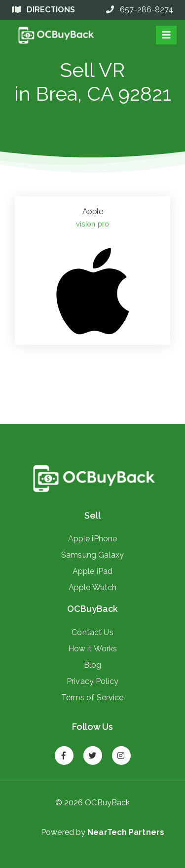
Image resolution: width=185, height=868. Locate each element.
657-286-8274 (140, 10)
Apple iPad (92, 571)
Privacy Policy (92, 681)
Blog (93, 665)
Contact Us (92, 632)
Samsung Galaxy (92, 555)
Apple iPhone (93, 538)
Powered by (103, 832)
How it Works (93, 648)
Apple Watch (93, 587)
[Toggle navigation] (166, 35)
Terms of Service (92, 697)
